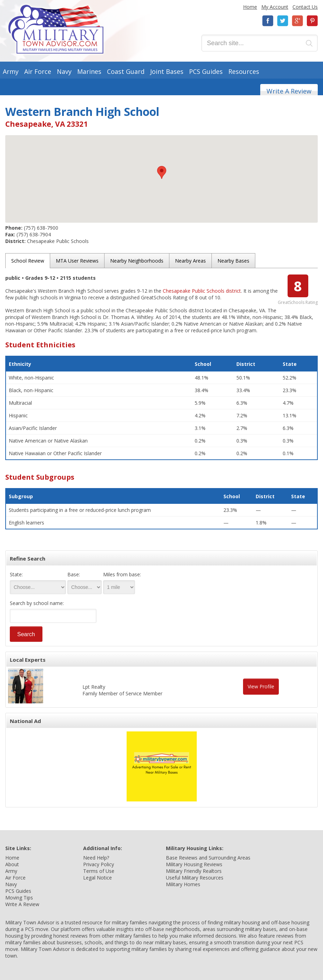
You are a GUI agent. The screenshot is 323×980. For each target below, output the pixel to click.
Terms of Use (99, 871)
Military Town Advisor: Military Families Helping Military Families (56, 29)
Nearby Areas (190, 261)
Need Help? (96, 858)
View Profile (261, 686)
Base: (74, 574)
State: (16, 574)
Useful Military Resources (195, 878)
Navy (64, 71)
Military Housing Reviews (194, 864)
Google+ (297, 21)
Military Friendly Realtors (194, 871)
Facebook (268, 21)
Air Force (38, 71)
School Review (28, 261)
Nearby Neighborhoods (137, 261)
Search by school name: (37, 603)
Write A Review (289, 91)
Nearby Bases (233, 261)
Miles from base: (122, 574)
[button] (162, 172)
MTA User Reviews (77, 261)
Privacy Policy (99, 864)
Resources (244, 71)
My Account (275, 7)
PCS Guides (206, 71)
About (12, 864)
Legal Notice (97, 878)
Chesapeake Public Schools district (202, 291)
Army (11, 71)
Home (250, 7)
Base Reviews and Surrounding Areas (208, 858)
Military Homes (183, 884)
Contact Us (305, 7)
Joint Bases (167, 71)
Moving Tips (19, 898)
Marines (89, 71)
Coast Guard (126, 71)
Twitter (283, 21)
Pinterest (312, 21)
